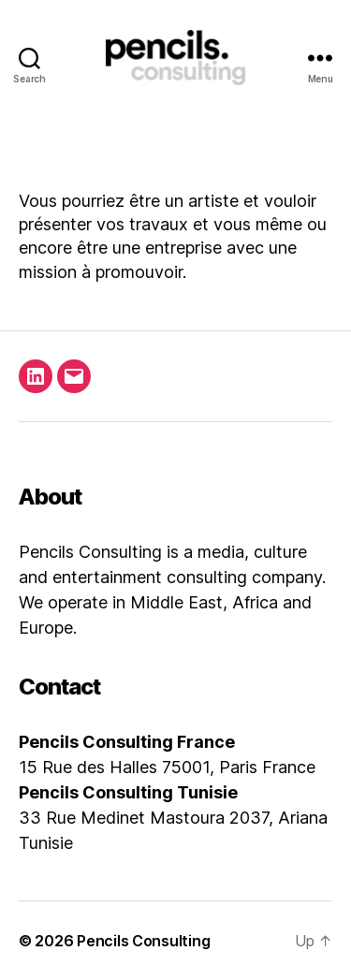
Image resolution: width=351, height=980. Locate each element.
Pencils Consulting (143, 941)
